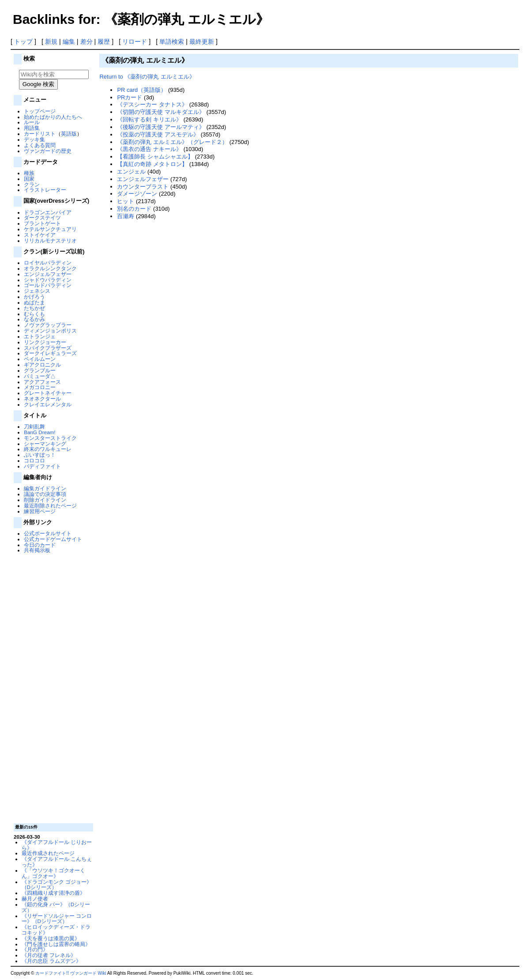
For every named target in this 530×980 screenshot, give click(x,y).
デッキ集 (34, 139)
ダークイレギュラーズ (50, 353)
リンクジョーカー (45, 342)
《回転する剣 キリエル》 (149, 119)
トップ (23, 42)
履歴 (104, 42)
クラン (32, 184)
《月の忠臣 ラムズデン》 (51, 961)
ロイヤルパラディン (48, 263)
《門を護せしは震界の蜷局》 (56, 944)
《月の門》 (35, 949)
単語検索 (172, 42)
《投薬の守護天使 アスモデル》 (158, 134)
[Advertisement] (53, 688)
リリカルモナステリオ (50, 240)
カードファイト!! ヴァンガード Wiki (71, 973)
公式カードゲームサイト (53, 539)
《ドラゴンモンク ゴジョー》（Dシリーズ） (57, 885)
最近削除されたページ (50, 505)
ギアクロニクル (42, 365)
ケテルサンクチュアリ (50, 229)
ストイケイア (40, 235)
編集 (69, 42)
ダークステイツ (42, 218)
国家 (29, 179)
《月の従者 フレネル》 (49, 955)
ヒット (126, 201)
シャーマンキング (45, 444)
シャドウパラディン (48, 280)
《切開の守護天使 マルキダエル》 (161, 112)
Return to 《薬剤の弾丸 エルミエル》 (147, 77)
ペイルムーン (40, 359)
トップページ (40, 111)
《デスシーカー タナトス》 (152, 104)
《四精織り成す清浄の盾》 (53, 893)
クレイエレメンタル (48, 404)
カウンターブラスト (143, 187)
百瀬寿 (126, 216)
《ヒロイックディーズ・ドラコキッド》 (56, 930)
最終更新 (202, 42)
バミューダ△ (40, 376)
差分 (86, 42)
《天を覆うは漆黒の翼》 (51, 938)
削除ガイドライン (45, 500)
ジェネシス (37, 291)
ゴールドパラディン (48, 285)
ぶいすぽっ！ (40, 455)
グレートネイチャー (48, 393)
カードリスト (40, 134)
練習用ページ (40, 511)
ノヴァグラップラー (48, 325)
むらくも (34, 314)
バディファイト (42, 466)
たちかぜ (34, 308)
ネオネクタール (42, 399)
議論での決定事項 (45, 494)
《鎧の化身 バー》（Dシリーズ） (56, 907)
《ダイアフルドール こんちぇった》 (57, 862)
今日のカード (40, 545)
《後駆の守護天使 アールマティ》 (161, 127)
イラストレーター (45, 190)
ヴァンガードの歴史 (48, 151)
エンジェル (131, 172)
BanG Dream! (39, 432)
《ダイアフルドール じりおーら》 (57, 845)
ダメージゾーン (137, 194)
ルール (32, 122)
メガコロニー (40, 387)
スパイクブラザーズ (48, 348)
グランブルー (40, 370)
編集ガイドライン (45, 488)
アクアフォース (42, 382)
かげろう (34, 297)
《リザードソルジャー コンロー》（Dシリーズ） (57, 919)
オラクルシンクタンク (50, 268)
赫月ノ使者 (35, 899)
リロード (135, 42)
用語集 (32, 128)
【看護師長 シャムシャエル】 (155, 157)
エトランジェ (40, 336)
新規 (51, 42)
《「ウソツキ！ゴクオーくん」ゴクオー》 (53, 873)
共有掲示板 (37, 550)
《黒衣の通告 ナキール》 (149, 149)
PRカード (130, 97)
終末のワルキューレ (48, 449)
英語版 (69, 134)
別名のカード (134, 209)
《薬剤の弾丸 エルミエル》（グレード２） (172, 142)
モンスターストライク (50, 438)
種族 (29, 173)
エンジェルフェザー (48, 274)
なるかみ (34, 319)
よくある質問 (40, 145)
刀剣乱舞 (34, 426)
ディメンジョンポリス (50, 331)
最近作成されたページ (48, 853)
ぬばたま (34, 302)
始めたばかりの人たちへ (53, 117)
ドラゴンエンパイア (48, 212)
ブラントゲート (42, 223)
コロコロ (34, 460)
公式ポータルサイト (48, 533)
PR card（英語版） (142, 90)
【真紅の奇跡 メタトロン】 (152, 164)
